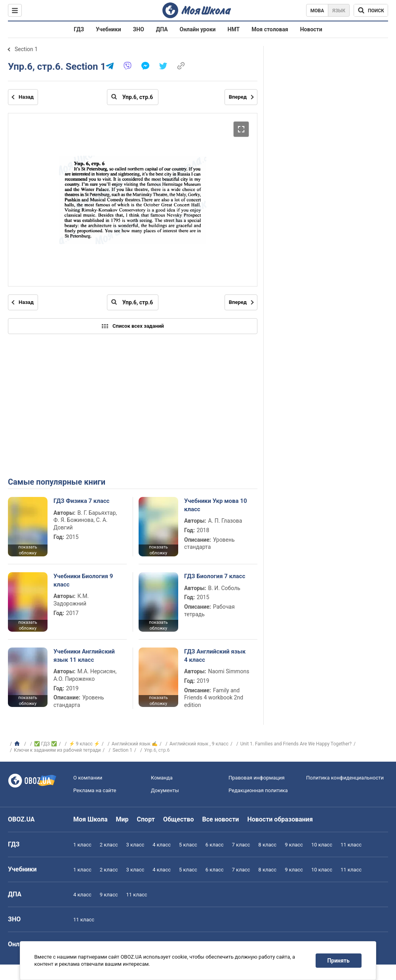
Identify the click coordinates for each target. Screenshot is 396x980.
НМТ (234, 29)
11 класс (351, 845)
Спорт (146, 819)
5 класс (188, 845)
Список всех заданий (133, 326)
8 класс (267, 845)
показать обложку (28, 550)
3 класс (135, 845)
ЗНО (139, 29)
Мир (122, 819)
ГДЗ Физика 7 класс (81, 501)
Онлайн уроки (198, 29)
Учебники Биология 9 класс (83, 580)
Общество (179, 819)
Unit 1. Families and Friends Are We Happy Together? (296, 744)
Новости (311, 29)
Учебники (109, 29)
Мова (317, 11)
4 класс (162, 845)
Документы (165, 790)
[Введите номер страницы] (133, 97)
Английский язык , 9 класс (199, 744)
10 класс (322, 845)
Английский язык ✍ (135, 744)
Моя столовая (270, 29)
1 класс (82, 845)
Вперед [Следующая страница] (238, 97)
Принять (339, 961)
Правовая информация (257, 778)
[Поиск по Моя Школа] (371, 10)
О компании (88, 778)
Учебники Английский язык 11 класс (84, 655)
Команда (162, 778)
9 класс (294, 845)
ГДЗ (79, 29)
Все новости (221, 819)
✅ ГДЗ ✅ (46, 744)
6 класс (215, 845)
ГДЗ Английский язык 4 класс (215, 655)
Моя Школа (90, 819)
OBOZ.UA (21, 819)
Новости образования (280, 819)
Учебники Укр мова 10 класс (216, 505)
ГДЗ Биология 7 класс (215, 576)
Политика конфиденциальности (345, 778)
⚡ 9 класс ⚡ (84, 744)
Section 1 (26, 49)
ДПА (162, 29)
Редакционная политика (258, 790)
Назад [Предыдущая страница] (26, 97)
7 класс (241, 845)
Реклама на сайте (95, 790)
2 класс (109, 845)
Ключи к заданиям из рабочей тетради (57, 750)
